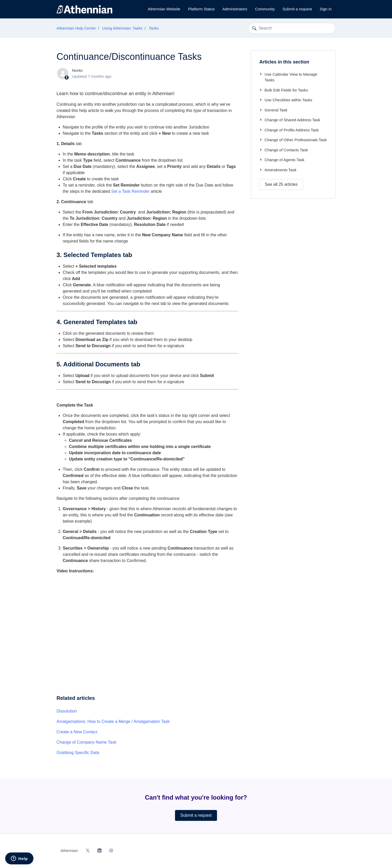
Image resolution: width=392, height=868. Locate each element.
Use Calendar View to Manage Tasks (288, 77)
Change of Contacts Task (283, 150)
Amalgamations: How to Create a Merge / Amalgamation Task (113, 721)
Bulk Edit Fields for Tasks (283, 90)
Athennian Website (164, 9)
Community (265, 9)
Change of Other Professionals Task (293, 140)
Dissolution (67, 711)
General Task (273, 110)
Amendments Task (278, 170)
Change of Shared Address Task (290, 120)
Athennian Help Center (76, 28)
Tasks (154, 28)
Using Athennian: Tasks (122, 28)
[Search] (292, 28)
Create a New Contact (77, 732)
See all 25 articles (281, 184)
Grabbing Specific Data (78, 753)
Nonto (77, 70)
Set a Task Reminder (130, 191)
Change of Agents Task (282, 160)
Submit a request (297, 9)
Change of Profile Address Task (289, 130)
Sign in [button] (326, 9)
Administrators (235, 9)
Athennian (69, 851)
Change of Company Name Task (86, 742)
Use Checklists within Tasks (286, 100)
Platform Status (201, 9)
